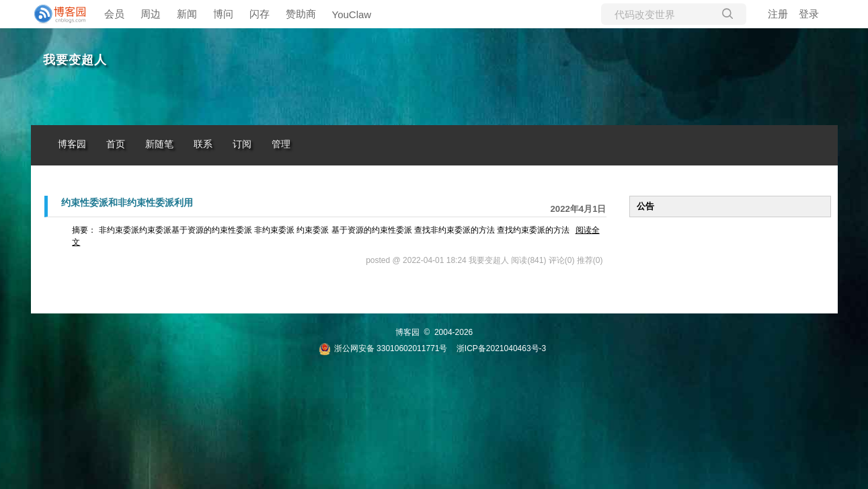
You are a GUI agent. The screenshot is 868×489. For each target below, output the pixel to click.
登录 (809, 14)
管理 (281, 144)
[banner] (58, 14)
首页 (116, 144)
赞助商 (301, 14)
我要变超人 (75, 60)
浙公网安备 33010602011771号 (383, 348)
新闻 (187, 14)
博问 (223, 14)
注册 (778, 14)
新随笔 (159, 144)
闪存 (260, 14)
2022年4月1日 (578, 209)
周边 (151, 14)
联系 (203, 144)
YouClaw (352, 14)
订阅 (242, 144)
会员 (114, 14)
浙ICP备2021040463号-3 (501, 348)
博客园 (72, 144)
